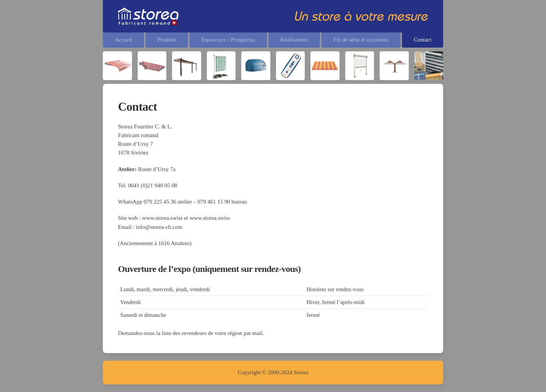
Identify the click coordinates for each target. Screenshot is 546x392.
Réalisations (294, 40)
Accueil (123, 40)
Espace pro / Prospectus (228, 40)
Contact (423, 40)
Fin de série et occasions (361, 40)
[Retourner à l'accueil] (148, 16)
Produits (167, 40)
